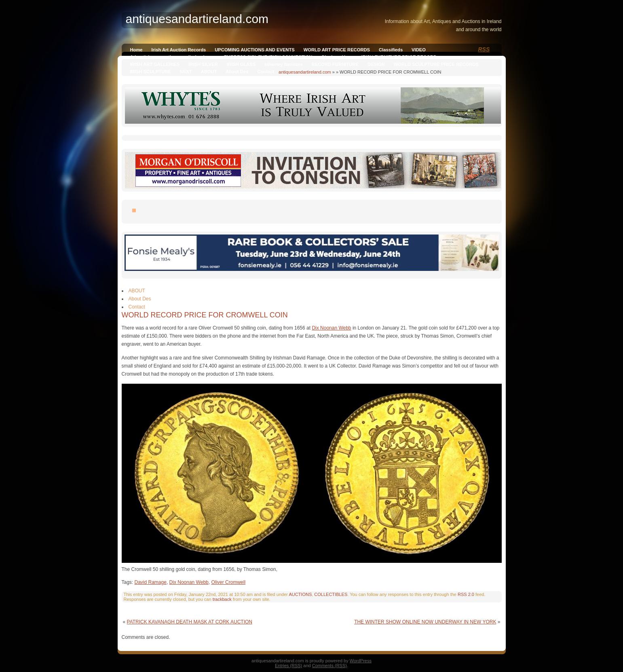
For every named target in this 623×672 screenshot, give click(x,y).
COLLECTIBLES (331, 594)
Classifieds (391, 50)
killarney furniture (284, 64)
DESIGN (376, 64)
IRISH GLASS (241, 64)
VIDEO (419, 50)
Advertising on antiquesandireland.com (173, 57)
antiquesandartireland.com (305, 72)
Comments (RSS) (329, 666)
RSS (484, 49)
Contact (266, 72)
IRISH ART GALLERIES (155, 64)
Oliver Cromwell (228, 582)
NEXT (186, 72)
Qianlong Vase (337, 57)
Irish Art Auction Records (179, 50)
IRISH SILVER (203, 64)
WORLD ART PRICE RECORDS (337, 50)
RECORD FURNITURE (335, 64)
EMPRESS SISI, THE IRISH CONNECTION (268, 57)
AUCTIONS (300, 594)
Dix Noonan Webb (331, 328)
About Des (237, 72)
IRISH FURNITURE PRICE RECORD (399, 57)
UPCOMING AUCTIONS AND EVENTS (254, 50)
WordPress (361, 661)
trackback (222, 599)
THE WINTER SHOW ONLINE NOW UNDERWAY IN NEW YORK (425, 622)
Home (136, 50)
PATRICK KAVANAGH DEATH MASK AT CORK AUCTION (190, 622)
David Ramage (151, 582)
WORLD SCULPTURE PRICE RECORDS (436, 64)
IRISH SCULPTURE (151, 72)
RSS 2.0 (466, 594)
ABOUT (209, 72)
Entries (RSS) (288, 666)
